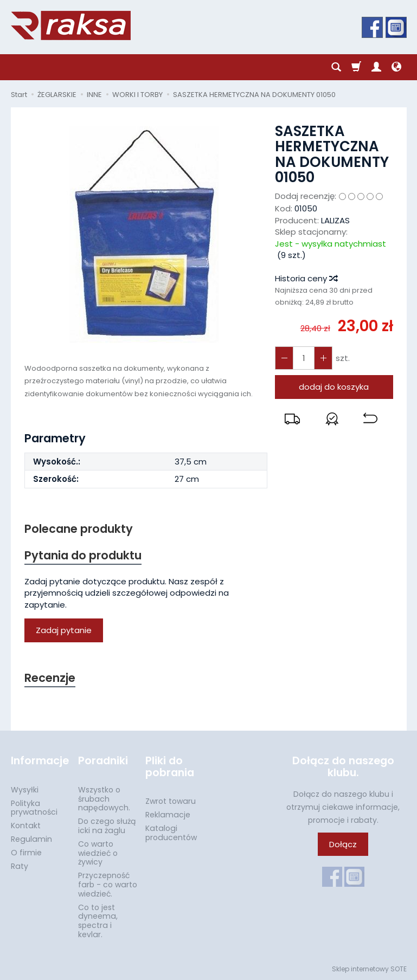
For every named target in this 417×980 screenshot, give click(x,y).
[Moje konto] (376, 67)
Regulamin (31, 839)
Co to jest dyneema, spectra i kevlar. (98, 921)
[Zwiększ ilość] (284, 358)
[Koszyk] (356, 67)
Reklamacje (168, 815)
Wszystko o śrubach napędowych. (104, 799)
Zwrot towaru (171, 801)
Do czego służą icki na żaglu (107, 826)
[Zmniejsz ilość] (323, 358)
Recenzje (50, 678)
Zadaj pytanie (64, 630)
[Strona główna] (71, 25)
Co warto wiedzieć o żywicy (98, 853)
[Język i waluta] (396, 67)
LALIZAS (335, 220)
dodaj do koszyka (334, 387)
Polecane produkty (79, 529)
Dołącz (343, 844)
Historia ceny (306, 278)
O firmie (26, 853)
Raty (20, 866)
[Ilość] (304, 358)
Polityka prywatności (34, 808)
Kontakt (26, 826)
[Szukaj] (336, 67)
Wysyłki (25, 790)
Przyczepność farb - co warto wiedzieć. (108, 885)
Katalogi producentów (171, 833)
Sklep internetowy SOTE (369, 969)
